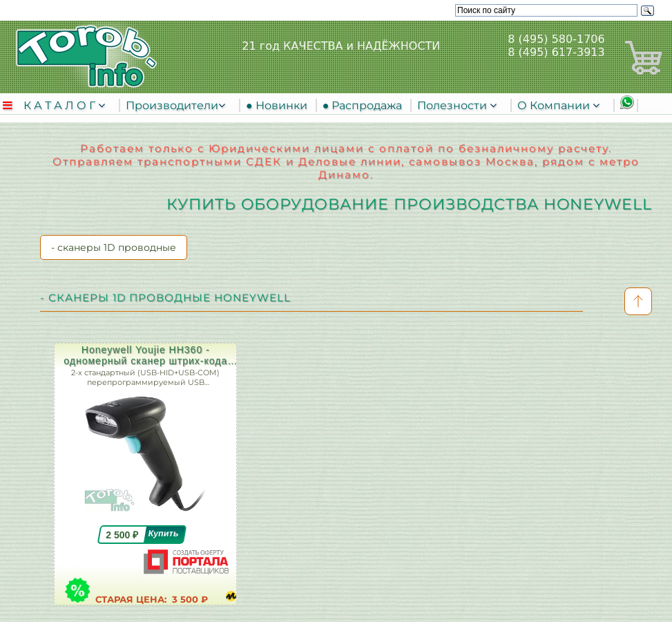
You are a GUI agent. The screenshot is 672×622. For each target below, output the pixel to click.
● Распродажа (365, 105)
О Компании (555, 105)
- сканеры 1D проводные (114, 247)
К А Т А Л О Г (61, 105)
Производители (172, 105)
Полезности (453, 105)
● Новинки (279, 105)
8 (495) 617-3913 (556, 52)
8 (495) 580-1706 (556, 39)
